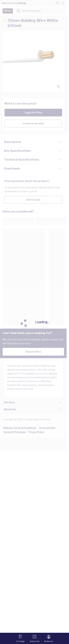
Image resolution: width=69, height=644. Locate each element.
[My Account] (49, 638)
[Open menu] (20, 638)
